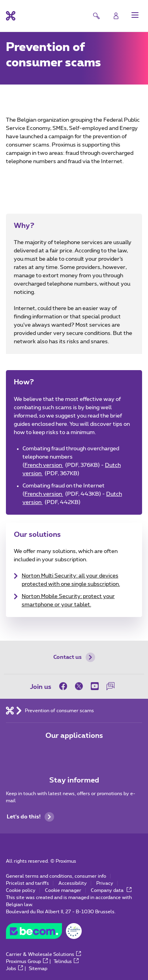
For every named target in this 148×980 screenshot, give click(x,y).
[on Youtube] (95, 686)
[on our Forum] (111, 686)
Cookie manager (63, 890)
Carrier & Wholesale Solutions (43, 954)
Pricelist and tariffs (27, 883)
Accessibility (73, 883)
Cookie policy (21, 890)
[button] (135, 15)
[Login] (116, 16)
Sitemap (38, 969)
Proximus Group (27, 961)
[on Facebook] (65, 686)
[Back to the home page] (11, 16)
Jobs (14, 969)
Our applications (74, 736)
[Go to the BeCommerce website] (44, 933)
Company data (111, 890)
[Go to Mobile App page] (52, 752)
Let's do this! (30, 817)
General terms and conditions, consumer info (56, 876)
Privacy (105, 883)
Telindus (66, 961)
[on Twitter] (79, 686)
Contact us (74, 657)
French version (62, 465)
